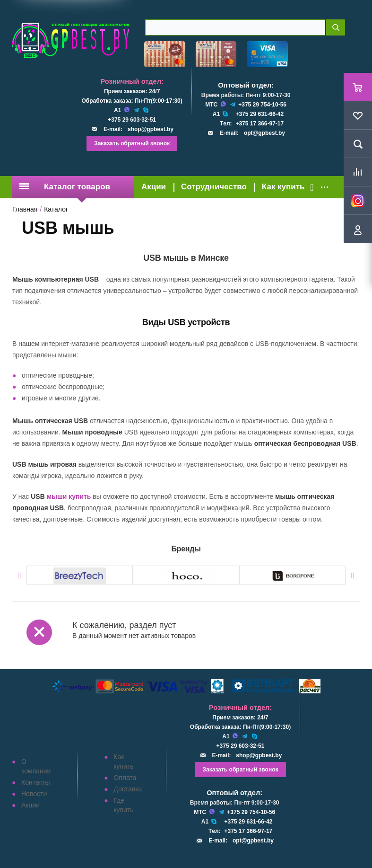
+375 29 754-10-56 (262, 105)
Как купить (283, 187)
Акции (154, 187)
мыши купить (69, 496)
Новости (34, 794)
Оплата (125, 778)
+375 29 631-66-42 (260, 114)
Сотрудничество (214, 187)
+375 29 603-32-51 (132, 120)
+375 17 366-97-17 (260, 124)
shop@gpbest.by (151, 129)
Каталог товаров (65, 187)
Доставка (128, 789)
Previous (19, 576)
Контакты (35, 782)
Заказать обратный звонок (132, 143)
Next (353, 576)
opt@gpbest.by (264, 133)
